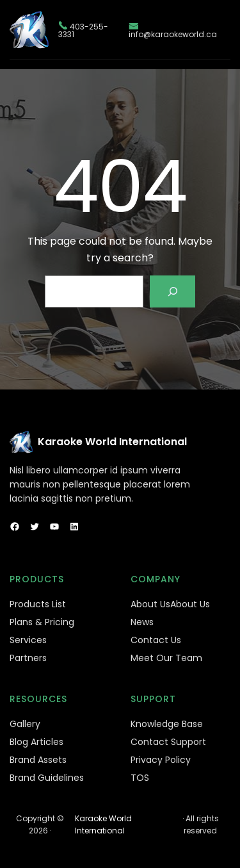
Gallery (25, 724)
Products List (38, 604)
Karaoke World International (112, 442)
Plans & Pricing (42, 622)
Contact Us (156, 640)
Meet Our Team (166, 658)
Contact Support (168, 742)
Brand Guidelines (47, 778)
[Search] (172, 291)
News (142, 622)
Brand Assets (38, 760)
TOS (140, 778)
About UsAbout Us (170, 604)
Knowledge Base (167, 724)
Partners (28, 658)
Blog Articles (36, 742)
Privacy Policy (161, 760)
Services (28, 640)
